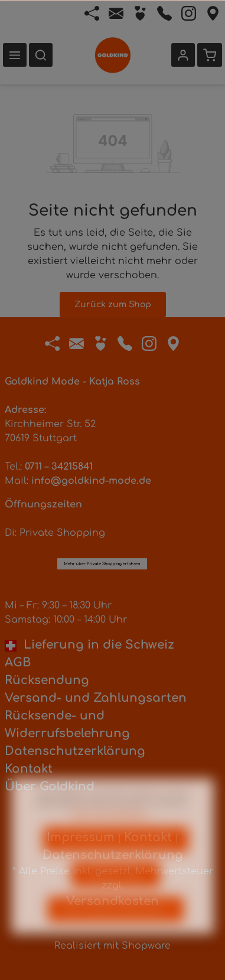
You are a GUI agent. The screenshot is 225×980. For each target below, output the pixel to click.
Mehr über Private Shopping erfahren (102, 502)
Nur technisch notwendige (116, 857)
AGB (18, 662)
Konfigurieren (116, 892)
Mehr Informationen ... (112, 832)
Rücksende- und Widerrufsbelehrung (67, 725)
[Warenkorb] (210, 55)
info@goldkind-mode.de (91, 481)
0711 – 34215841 (59, 467)
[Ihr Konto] (183, 55)
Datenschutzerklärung (75, 751)
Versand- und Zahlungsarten (96, 698)
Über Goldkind (50, 787)
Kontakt (29, 769)
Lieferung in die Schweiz (89, 645)
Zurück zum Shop (113, 305)
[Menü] (15, 55)
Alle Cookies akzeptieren (116, 927)
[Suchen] (41, 55)
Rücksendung (47, 680)
